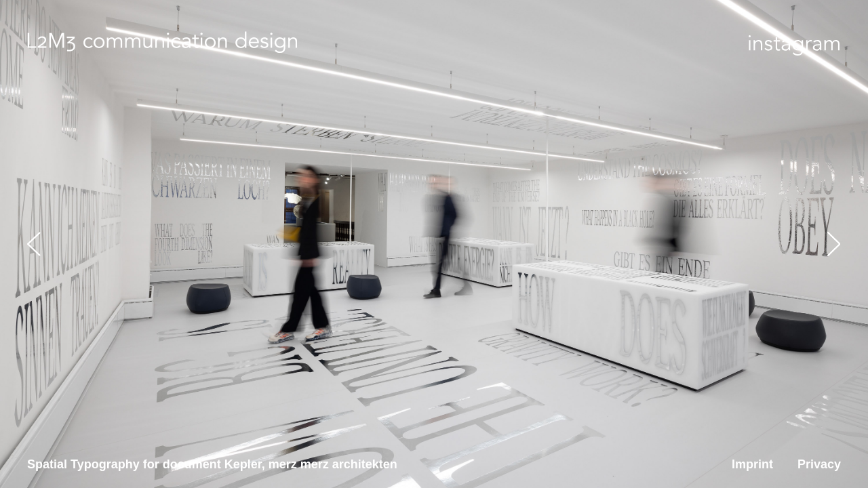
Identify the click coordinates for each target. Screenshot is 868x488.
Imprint (752, 464)
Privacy (819, 464)
